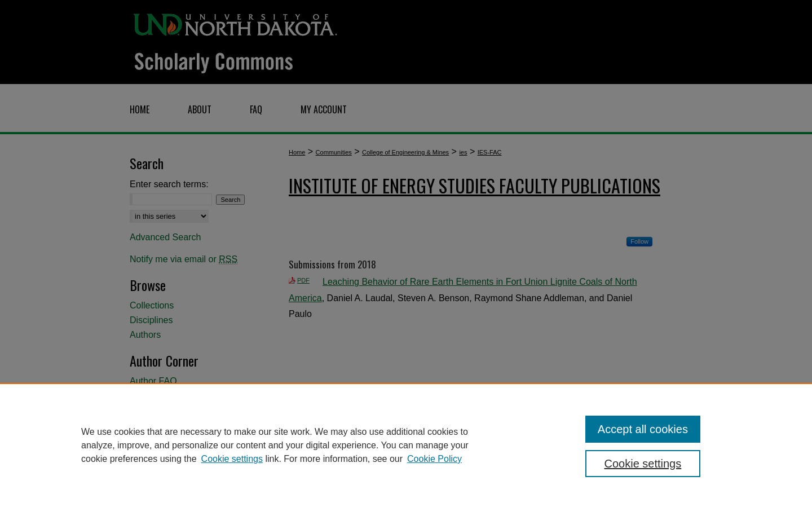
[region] (406, 445)
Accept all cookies (643, 429)
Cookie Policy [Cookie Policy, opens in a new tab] (434, 459)
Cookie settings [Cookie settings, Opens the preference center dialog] (643, 464)
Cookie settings (232, 459)
